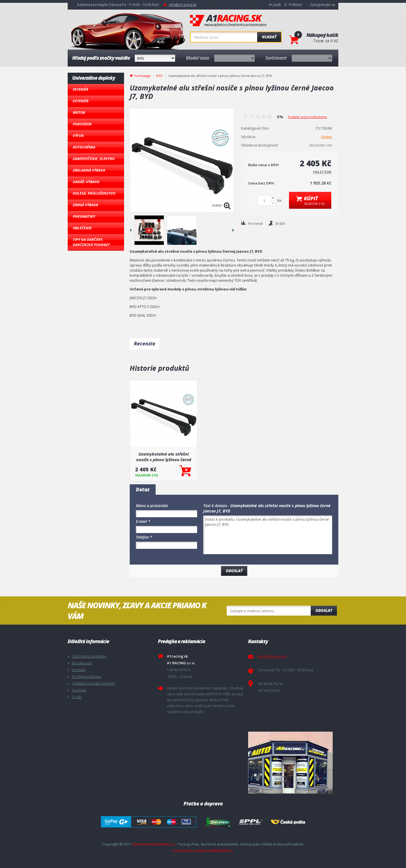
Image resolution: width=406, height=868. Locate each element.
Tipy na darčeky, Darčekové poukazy (91, 242)
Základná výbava (89, 170)
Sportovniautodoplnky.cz (154, 844)
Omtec (327, 137)
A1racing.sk (228, 21)
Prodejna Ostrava (87, 676)
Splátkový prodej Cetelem (93, 683)
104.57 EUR (322, 172)
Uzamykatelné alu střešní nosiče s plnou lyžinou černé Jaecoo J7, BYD (164, 457)
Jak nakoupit (82, 663)
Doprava (79, 690)
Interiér (80, 89)
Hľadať (269, 37)
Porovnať (255, 224)
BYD (160, 76)
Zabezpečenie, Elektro (94, 159)
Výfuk (78, 136)
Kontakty (79, 670)
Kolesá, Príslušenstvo (94, 193)
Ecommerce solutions (191, 851)
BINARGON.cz (222, 851)
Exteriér (81, 101)
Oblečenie (82, 228)
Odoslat (324, 611)
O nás (77, 697)
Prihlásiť (295, 5)
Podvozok (82, 124)
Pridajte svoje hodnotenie (307, 117)
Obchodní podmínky (89, 656)
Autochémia (84, 147)
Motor (79, 112)
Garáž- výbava (86, 182)
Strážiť (280, 224)
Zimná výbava (85, 205)
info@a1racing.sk (183, 5)
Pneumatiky (84, 216)
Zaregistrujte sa (322, 5)
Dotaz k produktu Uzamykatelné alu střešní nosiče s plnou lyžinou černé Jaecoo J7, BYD (268, 535)
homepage (143, 75)
